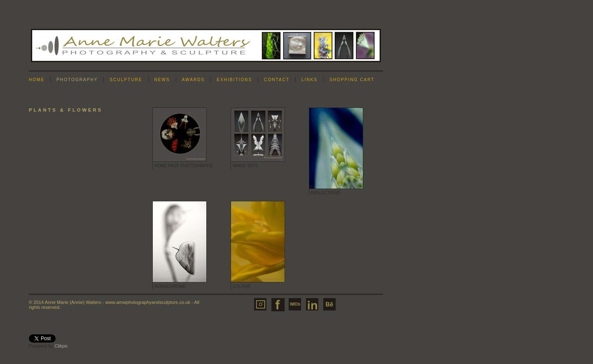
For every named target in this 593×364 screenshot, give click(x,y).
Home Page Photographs (183, 166)
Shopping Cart (352, 80)
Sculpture (126, 80)
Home (37, 80)
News (162, 80)
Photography (77, 80)
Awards (194, 80)
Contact (277, 80)
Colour (242, 286)
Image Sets (245, 166)
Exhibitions (234, 80)
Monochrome (170, 286)
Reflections (326, 193)
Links (309, 80)
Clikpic (61, 346)
